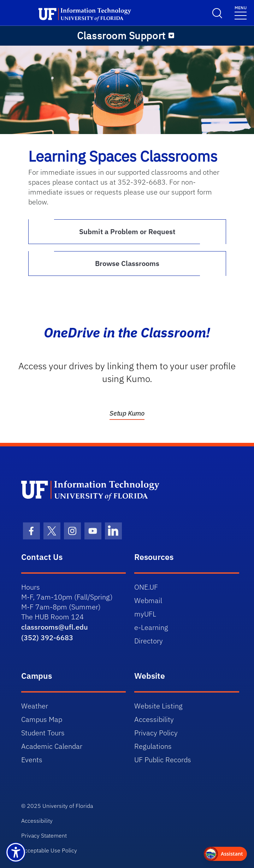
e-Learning (151, 627)
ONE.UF (146, 587)
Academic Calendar (52, 746)
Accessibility (154, 719)
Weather (35, 706)
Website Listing (158, 706)
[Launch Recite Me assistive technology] (16, 852)
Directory (149, 641)
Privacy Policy (156, 733)
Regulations (153, 746)
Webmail (148, 600)
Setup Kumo (127, 413)
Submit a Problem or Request (127, 232)
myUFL (145, 614)
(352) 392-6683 (47, 638)
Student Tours (43, 733)
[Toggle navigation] (241, 12)
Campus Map (42, 719)
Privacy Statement (44, 835)
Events (32, 760)
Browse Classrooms (127, 263)
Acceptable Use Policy (49, 850)
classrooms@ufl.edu (55, 627)
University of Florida (68, 806)
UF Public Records (163, 760)
